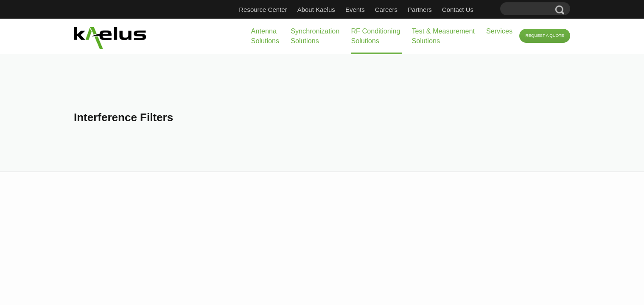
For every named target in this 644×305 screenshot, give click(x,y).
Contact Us (470, 10)
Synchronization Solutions (246, 36)
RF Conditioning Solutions (321, 36)
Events (368, 10)
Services (473, 31)
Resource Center (276, 10)
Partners (433, 10)
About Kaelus (329, 10)
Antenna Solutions (182, 36)
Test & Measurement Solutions (403, 36)
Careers (399, 10)
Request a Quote (537, 36)
